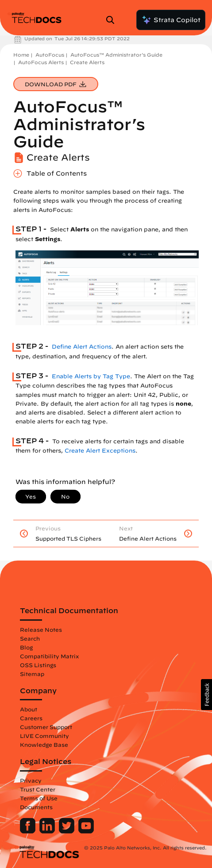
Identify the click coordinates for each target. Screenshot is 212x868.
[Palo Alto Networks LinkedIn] (48, 831)
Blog (26, 647)
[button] (206, 695)
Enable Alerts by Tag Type (91, 376)
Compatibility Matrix (49, 656)
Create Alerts (87, 62)
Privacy (31, 780)
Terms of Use (39, 798)
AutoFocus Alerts (41, 62)
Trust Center (38, 789)
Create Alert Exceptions (100, 451)
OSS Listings (38, 665)
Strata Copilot (171, 20)
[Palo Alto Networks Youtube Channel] (86, 831)
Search (30, 638)
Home (21, 55)
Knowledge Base (44, 745)
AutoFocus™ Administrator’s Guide (116, 55)
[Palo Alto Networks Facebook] (29, 831)
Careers (31, 718)
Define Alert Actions (82, 347)
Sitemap (32, 674)
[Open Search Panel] (113, 20)
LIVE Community (44, 736)
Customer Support (46, 727)
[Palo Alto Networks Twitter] (67, 831)
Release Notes (41, 630)
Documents (36, 807)
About (29, 709)
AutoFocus (50, 55)
